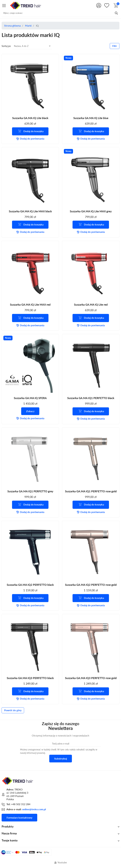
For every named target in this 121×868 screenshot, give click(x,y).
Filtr (115, 46)
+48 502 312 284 (21, 805)
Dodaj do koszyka (31, 131)
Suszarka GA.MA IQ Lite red (91, 305)
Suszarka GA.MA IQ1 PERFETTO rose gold (91, 492)
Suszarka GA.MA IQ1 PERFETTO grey (30, 492)
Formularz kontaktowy (19, 818)
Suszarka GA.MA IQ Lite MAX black (30, 211)
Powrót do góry (13, 711)
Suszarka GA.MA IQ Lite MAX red (30, 305)
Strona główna (12, 26)
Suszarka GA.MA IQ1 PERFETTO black (91, 398)
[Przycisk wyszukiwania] (116, 13)
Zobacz (30, 411)
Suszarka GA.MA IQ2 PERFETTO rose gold (91, 585)
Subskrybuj (61, 759)
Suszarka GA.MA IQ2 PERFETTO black (30, 585)
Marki (28, 26)
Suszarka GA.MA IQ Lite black (30, 118)
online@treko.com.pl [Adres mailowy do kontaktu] (34, 810)
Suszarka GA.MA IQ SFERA (30, 398)
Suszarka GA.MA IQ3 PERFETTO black (30, 678)
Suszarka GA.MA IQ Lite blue (91, 118)
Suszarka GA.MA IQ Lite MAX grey (91, 211)
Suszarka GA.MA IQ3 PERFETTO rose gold (91, 678)
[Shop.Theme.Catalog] (4, 6)
